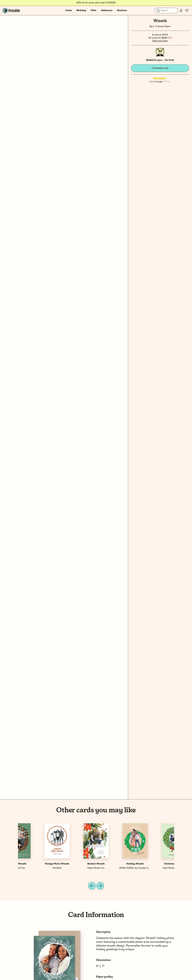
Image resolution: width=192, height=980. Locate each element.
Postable (155, 868)
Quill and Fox (116, 868)
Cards (69, 10)
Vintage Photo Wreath (155, 864)
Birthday (81, 10)
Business (122, 10)
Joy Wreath (76, 864)
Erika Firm (76, 868)
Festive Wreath (116, 864)
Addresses (107, 10)
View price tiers (160, 41)
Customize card (160, 68)
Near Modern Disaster (37, 868)
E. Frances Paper (162, 26)
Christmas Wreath (37, 864)
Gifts (94, 10)
